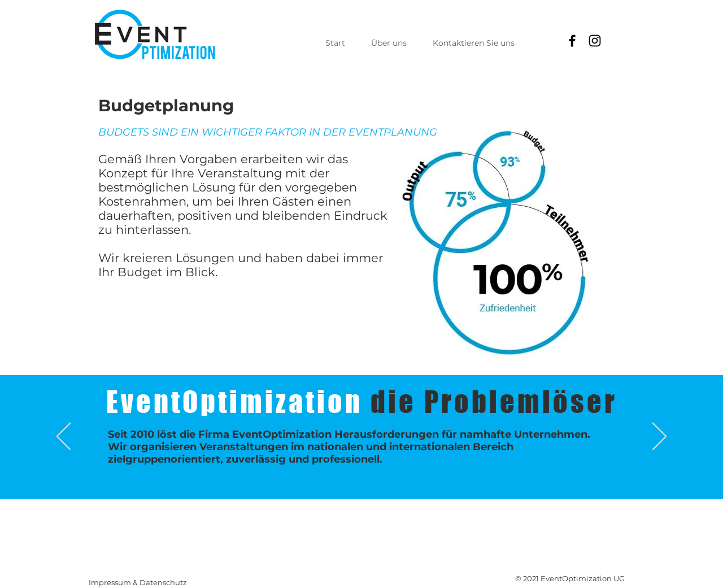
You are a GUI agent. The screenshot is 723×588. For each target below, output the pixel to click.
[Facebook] (572, 41)
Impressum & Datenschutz (138, 582)
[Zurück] (64, 437)
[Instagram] (595, 41)
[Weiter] (659, 437)
